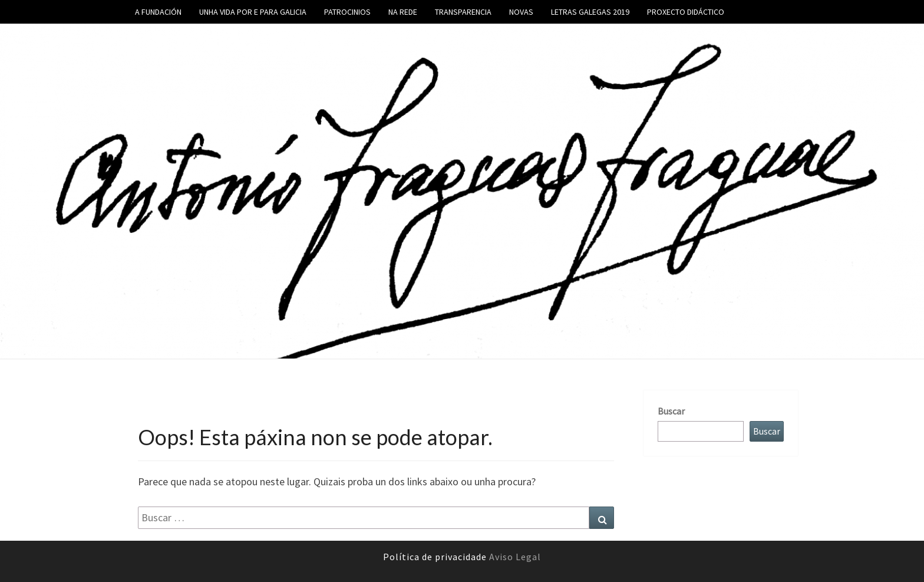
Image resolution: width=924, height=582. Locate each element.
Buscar (671, 411)
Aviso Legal (515, 557)
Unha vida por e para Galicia (253, 12)
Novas (521, 12)
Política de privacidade (436, 557)
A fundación (158, 12)
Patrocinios (347, 12)
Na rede (403, 12)
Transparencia (463, 12)
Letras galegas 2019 (590, 12)
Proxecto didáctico (686, 12)
